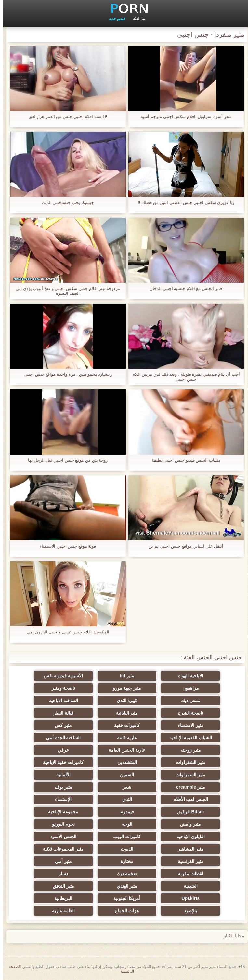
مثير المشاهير (188, 849)
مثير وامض (188, 824)
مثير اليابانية (124, 713)
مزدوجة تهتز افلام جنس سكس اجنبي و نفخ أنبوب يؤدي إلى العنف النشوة (65, 291)
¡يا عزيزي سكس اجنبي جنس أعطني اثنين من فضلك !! (183, 203)
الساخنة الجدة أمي (60, 738)
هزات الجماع (124, 911)
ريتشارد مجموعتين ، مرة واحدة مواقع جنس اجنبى (65, 374)
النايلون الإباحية (188, 837)
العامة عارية (60, 911)
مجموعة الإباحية (60, 812)
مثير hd (124, 676)
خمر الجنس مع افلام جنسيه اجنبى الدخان (183, 288)
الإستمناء (60, 799)
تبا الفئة (136, 19)
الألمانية (60, 775)
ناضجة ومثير (60, 688)
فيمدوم (124, 812)
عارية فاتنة (124, 738)
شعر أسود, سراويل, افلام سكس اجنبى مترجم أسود (183, 117)
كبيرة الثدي (124, 701)
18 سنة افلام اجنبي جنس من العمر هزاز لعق (65, 117)
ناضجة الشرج (188, 713)
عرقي (60, 750)
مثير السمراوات (188, 775)
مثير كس (60, 725)
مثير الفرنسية (188, 861)
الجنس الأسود (60, 837)
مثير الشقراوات (188, 762)
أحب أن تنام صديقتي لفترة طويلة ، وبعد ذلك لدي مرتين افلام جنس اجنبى (183, 377)
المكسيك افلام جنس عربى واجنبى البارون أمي (65, 632)
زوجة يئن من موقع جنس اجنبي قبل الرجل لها (65, 460)
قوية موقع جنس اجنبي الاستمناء (65, 546)
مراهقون (188, 688)
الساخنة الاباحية (60, 701)
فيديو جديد (114, 19)
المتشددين (124, 762)
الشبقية (188, 886)
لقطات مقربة (188, 874)
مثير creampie (188, 787)
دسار (60, 874)
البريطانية (60, 898)
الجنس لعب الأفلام (188, 799)
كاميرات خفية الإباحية (60, 762)
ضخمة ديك (124, 874)
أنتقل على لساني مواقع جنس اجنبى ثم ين (183, 546)
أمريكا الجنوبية (124, 898)
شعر (124, 787)
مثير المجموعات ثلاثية (60, 849)
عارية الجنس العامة (124, 750)
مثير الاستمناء (188, 725)
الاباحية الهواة (188, 676)
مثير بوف (60, 787)
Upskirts (188, 898)
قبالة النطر (60, 713)
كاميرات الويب (124, 837)
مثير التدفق (60, 886)
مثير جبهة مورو (124, 688)
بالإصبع (188, 911)
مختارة (124, 861)
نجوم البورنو (60, 824)
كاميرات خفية (124, 725)
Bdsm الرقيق (188, 812)
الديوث (124, 849)
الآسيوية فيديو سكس (60, 676)
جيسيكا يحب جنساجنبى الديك (65, 203)
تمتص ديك (188, 701)
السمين (124, 775)
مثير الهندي (124, 886)
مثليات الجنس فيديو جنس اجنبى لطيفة (183, 460)
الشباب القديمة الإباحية (188, 738)
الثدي (124, 799)
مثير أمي (60, 861)
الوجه (124, 824)
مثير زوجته (188, 750)
